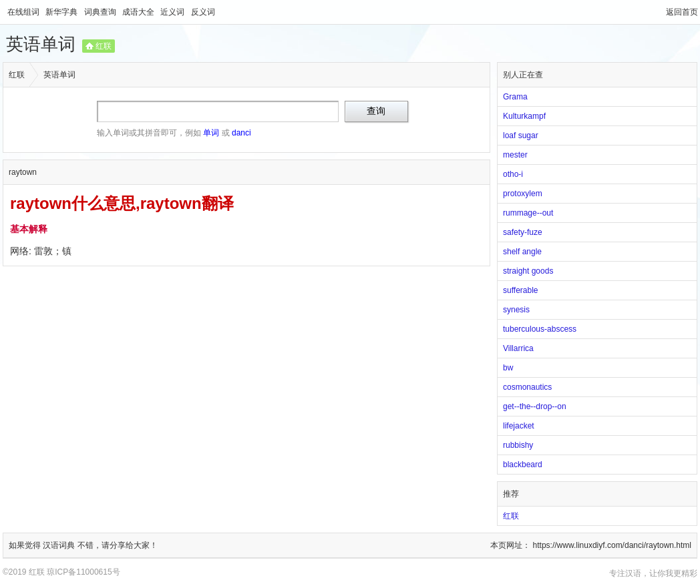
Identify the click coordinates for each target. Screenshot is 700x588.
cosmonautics (527, 387)
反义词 (203, 12)
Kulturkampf (524, 116)
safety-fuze (523, 232)
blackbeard (523, 465)
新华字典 (62, 12)
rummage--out (528, 213)
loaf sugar (521, 135)
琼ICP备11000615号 (83, 572)
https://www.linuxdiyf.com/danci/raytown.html (612, 545)
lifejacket (519, 426)
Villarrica (518, 348)
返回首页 (682, 12)
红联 (104, 46)
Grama (515, 97)
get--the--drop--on (535, 406)
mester (515, 155)
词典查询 (101, 12)
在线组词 (24, 12)
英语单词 (41, 44)
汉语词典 (60, 545)
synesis (516, 310)
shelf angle (522, 252)
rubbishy (518, 445)
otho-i (513, 174)
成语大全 (139, 12)
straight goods (528, 271)
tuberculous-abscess (540, 329)
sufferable (520, 290)
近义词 (173, 12)
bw (508, 368)
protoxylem (523, 194)
